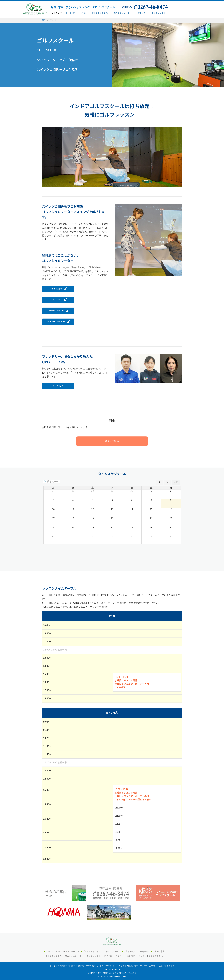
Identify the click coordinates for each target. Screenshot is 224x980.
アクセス (108, 956)
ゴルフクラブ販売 (54, 956)
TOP (43, 20)
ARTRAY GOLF (58, 311)
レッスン (56, 13)
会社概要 (131, 956)
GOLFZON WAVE (58, 322)
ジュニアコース (113, 951)
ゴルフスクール (53, 951)
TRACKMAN (58, 300)
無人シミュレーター (74, 956)
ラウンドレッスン (71, 951)
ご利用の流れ (130, 951)
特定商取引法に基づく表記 (151, 956)
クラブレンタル (94, 956)
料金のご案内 (112, 441)
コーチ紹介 (58, 386)
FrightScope (58, 289)
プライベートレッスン (93, 951)
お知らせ (120, 956)
